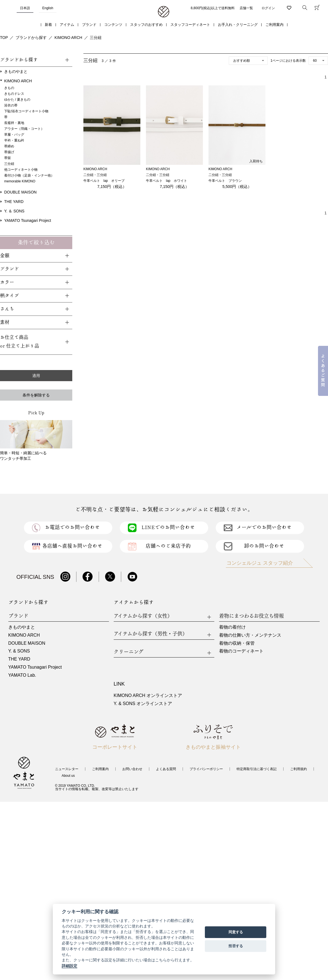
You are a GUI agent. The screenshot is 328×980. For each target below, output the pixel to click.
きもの (9, 88)
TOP (4, 38)
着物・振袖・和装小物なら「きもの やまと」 (164, 12)
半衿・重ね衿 (14, 140)
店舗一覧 (246, 8)
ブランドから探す (31, 38)
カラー (7, 282)
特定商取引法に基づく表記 (257, 769)
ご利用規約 (299, 769)
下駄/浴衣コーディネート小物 (26, 111)
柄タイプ (9, 296)
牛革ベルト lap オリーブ (104, 181)
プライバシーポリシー (206, 769)
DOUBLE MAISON (20, 192)
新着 (48, 25)
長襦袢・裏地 (14, 123)
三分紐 (96, 38)
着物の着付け (232, 627)
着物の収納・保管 (237, 643)
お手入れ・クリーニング (238, 25)
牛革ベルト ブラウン (225, 181)
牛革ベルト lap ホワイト (167, 181)
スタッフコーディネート (190, 25)
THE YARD (14, 202)
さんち (7, 309)
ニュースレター (67, 769)
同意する (236, 932)
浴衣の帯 (11, 105)
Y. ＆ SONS (14, 211)
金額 (5, 256)
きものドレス (14, 94)
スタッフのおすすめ (146, 25)
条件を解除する (36, 395)
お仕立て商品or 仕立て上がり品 (20, 342)
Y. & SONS (19, 651)
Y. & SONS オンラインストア (143, 704)
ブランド (89, 25)
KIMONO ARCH (68, 38)
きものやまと (16, 71)
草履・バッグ (14, 135)
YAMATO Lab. (22, 675)
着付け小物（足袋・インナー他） (29, 175)
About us (68, 776)
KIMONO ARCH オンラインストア (148, 695)
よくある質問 (166, 769)
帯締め (9, 146)
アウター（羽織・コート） (24, 129)
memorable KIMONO (20, 181)
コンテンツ (113, 25)
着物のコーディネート (241, 651)
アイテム (67, 25)
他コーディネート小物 (21, 170)
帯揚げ (9, 152)
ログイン (268, 8)
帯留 (8, 158)
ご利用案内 (274, 25)
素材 (5, 322)
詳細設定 (69, 966)
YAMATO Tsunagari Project (28, 220)
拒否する (236, 946)
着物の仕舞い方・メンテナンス (250, 635)
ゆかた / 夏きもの (17, 100)
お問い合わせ (132, 769)
